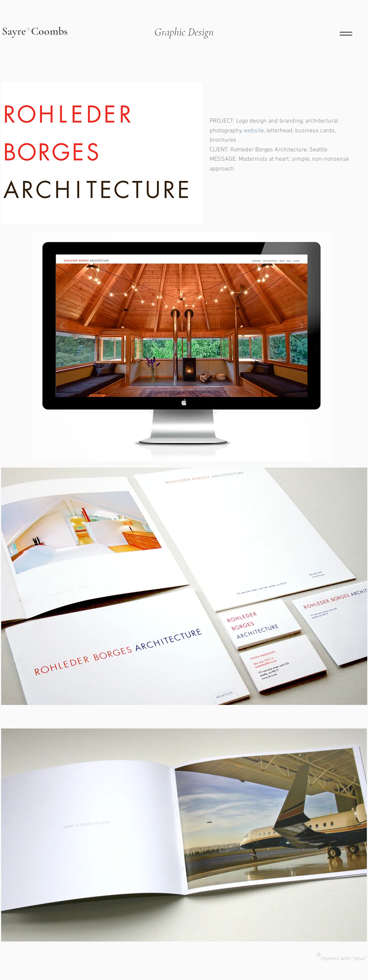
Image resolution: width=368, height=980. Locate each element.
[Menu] (346, 33)
